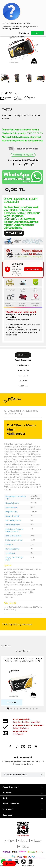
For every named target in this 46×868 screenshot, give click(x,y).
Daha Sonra (24, 33)
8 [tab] (30, 709)
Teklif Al (12, 702)
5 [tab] (21, 709)
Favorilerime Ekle (30, 98)
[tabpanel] (22, 681)
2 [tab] (11, 709)
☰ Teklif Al (14, 233)
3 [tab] (14, 709)
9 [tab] (34, 709)
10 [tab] (37, 709)
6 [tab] (24, 709)
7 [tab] (27, 709)
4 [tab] (18, 709)
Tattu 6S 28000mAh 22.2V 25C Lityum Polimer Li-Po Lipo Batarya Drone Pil (22, 660)
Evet (37, 33)
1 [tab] (8, 709)
